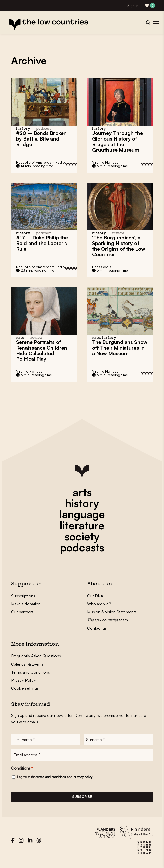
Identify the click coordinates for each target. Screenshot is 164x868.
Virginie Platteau (105, 162)
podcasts (82, 547)
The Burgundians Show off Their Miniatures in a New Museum (120, 348)
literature (82, 525)
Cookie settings (25, 688)
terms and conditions (51, 777)
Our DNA (95, 596)
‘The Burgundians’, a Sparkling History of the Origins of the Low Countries (119, 246)
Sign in (133, 6)
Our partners (22, 612)
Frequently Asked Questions (36, 656)
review (118, 233)
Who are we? (99, 604)
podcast (44, 129)
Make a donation (26, 604)
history (82, 503)
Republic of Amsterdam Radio (40, 162)
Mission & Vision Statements (112, 612)
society (82, 536)
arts (82, 492)
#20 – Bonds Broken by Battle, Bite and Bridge (41, 139)
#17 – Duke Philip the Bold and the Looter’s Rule (42, 243)
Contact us (97, 628)
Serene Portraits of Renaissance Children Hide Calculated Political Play (42, 350)
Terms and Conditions (31, 672)
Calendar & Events (27, 664)
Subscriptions (23, 596)
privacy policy (83, 777)
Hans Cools (102, 267)
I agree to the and (55, 777)
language (82, 514)
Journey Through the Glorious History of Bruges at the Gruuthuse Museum (117, 141)
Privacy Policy (23, 680)
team (107, 620)
